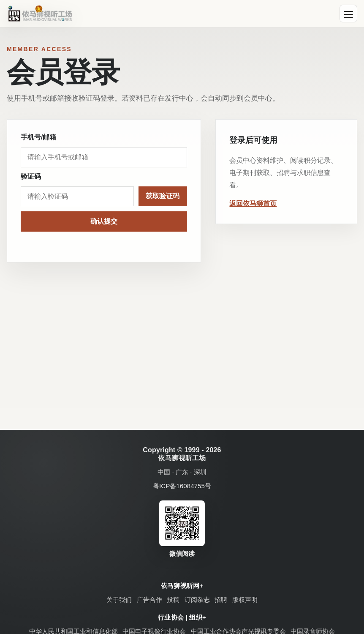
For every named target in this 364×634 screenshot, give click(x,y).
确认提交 (104, 221)
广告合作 (149, 600)
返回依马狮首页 (253, 204)
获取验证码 (163, 196)
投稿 (173, 600)
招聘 (221, 600)
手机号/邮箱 (38, 137)
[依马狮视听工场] (40, 14)
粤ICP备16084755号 (182, 486)
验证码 (31, 176)
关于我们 (119, 600)
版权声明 (245, 600)
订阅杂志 (197, 600)
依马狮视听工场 (182, 458)
